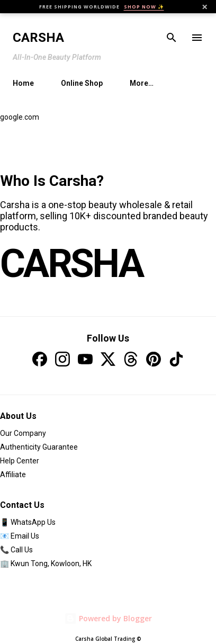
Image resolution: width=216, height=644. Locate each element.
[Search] (172, 38)
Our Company (23, 433)
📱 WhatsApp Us (28, 522)
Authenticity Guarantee (39, 447)
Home (23, 83)
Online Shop (82, 83)
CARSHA (71, 264)
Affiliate (13, 475)
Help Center (20, 461)
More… (142, 83)
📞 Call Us (16, 550)
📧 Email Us (20, 536)
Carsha (38, 38)
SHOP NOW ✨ (144, 7)
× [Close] (205, 7)
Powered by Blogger (108, 618)
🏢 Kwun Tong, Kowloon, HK (46, 563)
